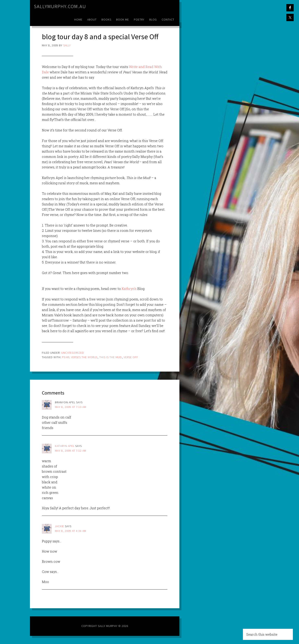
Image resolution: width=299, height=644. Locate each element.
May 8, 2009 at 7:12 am (71, 451)
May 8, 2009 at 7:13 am (71, 407)
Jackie (59, 526)
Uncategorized (73, 353)
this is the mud (111, 357)
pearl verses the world (80, 357)
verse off (131, 357)
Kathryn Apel (65, 446)
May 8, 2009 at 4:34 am (71, 531)
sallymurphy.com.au (60, 6)
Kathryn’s (129, 289)
